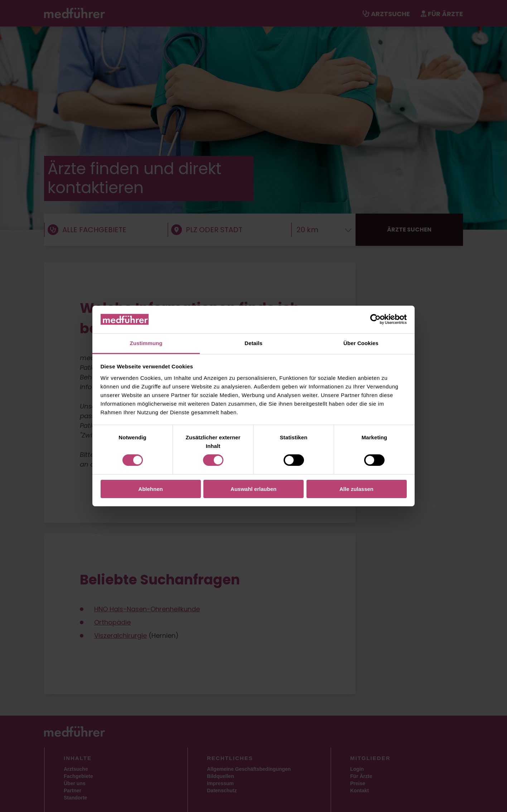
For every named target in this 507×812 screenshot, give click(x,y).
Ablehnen (150, 489)
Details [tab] (253, 343)
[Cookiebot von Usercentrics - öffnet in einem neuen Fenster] (375, 319)
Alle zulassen (356, 489)
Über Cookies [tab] (361, 343)
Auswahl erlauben (253, 489)
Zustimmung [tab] (146, 343)
